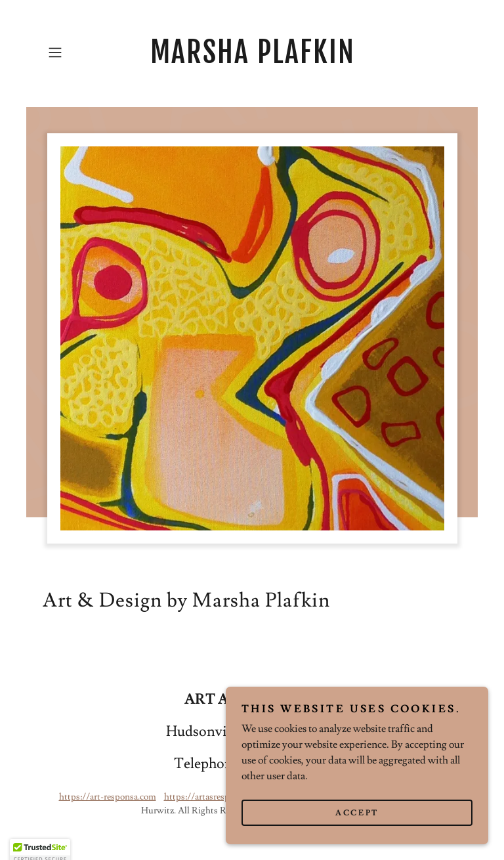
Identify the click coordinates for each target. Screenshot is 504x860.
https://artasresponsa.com (215, 797)
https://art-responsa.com (108, 797)
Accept (357, 822)
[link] (252, 60)
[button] (73, 53)
